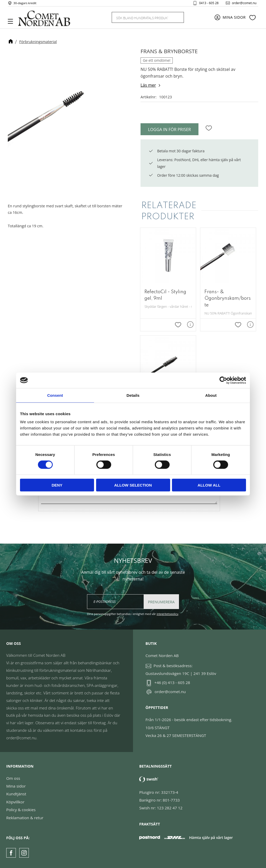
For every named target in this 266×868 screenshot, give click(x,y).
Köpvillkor (15, 802)
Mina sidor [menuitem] (234, 19)
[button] (12, 23)
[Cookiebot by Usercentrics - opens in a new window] (223, 380)
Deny (57, 485)
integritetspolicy (167, 614)
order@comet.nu (242, 4)
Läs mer (148, 85)
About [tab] (211, 395)
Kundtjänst (16, 794)
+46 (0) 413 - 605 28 (172, 682)
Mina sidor (16, 786)
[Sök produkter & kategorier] (142, 19)
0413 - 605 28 (206, 4)
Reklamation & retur (25, 818)
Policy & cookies (21, 810)
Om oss (13, 778)
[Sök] (177, 19)
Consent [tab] (55, 395)
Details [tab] (133, 395)
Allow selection (133, 485)
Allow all (209, 485)
